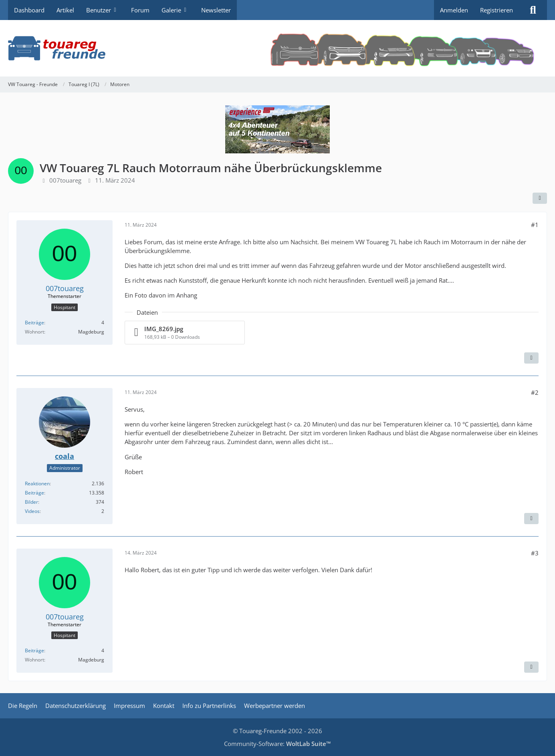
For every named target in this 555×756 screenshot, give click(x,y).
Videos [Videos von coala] (32, 511)
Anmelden (454, 10)
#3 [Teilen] (535, 553)
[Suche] (533, 10)
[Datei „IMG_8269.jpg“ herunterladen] (185, 333)
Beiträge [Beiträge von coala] (34, 493)
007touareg (65, 180)
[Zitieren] (531, 358)
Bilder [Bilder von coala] (31, 502)
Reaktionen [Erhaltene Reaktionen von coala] (37, 484)
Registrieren (496, 10)
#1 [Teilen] (535, 225)
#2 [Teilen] (535, 392)
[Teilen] (540, 198)
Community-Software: (277, 744)
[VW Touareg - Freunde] (277, 48)
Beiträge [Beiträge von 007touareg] (34, 323)
